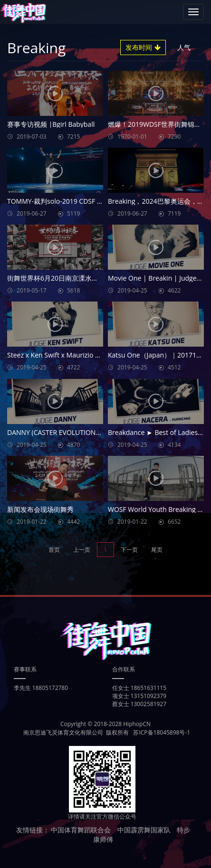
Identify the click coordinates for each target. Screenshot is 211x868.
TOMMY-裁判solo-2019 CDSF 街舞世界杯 (55, 201)
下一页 (129, 550)
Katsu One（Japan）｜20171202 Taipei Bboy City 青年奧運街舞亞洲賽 (156, 355)
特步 (183, 830)
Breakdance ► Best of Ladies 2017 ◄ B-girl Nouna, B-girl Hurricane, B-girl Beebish (156, 432)
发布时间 (143, 47)
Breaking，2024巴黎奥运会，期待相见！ (156, 201)
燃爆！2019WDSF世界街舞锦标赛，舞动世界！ (156, 124)
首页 (54, 550)
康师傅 (103, 839)
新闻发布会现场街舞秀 (40, 509)
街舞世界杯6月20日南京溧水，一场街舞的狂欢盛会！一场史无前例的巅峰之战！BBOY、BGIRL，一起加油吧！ (55, 278)
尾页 (157, 550)
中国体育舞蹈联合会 (81, 830)
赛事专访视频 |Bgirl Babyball (51, 124)
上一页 (82, 550)
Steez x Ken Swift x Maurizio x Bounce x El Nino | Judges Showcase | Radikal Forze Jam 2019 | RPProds (55, 355)
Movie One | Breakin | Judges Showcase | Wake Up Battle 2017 (156, 278)
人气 (188, 47)
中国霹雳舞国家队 (144, 830)
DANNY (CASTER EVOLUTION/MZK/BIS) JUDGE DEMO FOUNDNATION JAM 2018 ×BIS (55, 432)
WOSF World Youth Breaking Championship (156, 509)
